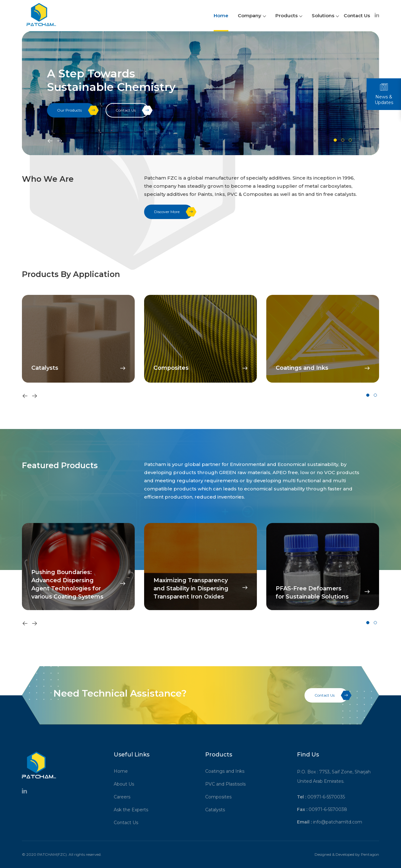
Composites (221, 797)
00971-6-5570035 (326, 797)
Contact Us (357, 16)
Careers (124, 797)
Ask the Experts (133, 810)
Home (221, 16)
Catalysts (217, 810)
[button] (335, 140)
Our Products (76, 110)
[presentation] (50, 141)
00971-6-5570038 (328, 809)
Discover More (173, 212)
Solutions (325, 16)
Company (252, 16)
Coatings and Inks (227, 771)
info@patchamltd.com (338, 822)
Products (289, 16)
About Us (126, 784)
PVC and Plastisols (228, 784)
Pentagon (370, 854)
